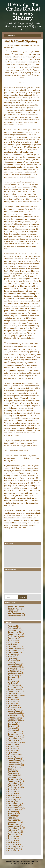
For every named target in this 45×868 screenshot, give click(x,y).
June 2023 (12, 679)
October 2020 (14, 740)
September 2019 (15, 765)
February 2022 (14, 710)
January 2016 (14, 848)
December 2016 (14, 826)
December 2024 (14, 648)
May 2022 (12, 704)
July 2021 (12, 724)
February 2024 (14, 663)
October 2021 (13, 718)
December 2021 (14, 714)
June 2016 (12, 838)
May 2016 (12, 840)
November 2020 (15, 738)
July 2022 (12, 699)
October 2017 (13, 806)
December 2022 (14, 691)
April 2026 (12, 626)
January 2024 (14, 665)
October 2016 (13, 830)
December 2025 (14, 634)
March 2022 (13, 708)
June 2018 (12, 791)
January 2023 (14, 689)
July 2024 (12, 655)
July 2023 (12, 677)
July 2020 (12, 746)
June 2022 (12, 701)
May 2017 (12, 816)
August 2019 (13, 767)
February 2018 (14, 799)
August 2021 (13, 722)
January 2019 (14, 779)
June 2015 (12, 850)
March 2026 (13, 628)
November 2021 (14, 716)
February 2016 (14, 846)
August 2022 (13, 697)
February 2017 (14, 822)
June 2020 (12, 748)
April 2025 (12, 644)
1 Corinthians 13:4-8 (17, 615)
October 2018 (13, 785)
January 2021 (14, 734)
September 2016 (15, 832)
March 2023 (13, 685)
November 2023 (15, 669)
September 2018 (15, 787)
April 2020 (12, 753)
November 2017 (14, 804)
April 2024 (12, 659)
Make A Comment (27, 46)
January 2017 (14, 824)
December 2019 (14, 761)
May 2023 (12, 681)
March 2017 (13, 820)
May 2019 (12, 771)
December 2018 (14, 781)
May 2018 (12, 793)
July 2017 (12, 812)
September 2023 (15, 673)
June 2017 (12, 814)
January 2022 (14, 712)
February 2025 (14, 646)
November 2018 (15, 783)
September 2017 (15, 808)
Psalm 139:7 (13, 611)
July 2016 (12, 836)
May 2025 (12, 642)
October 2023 (14, 671)
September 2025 (15, 636)
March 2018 (13, 797)
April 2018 (12, 795)
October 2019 (13, 763)
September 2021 (15, 720)
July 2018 (12, 789)
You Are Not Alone (16, 613)
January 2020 (14, 759)
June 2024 (12, 657)
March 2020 (13, 755)
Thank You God (15, 609)
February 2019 (14, 777)
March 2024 (13, 661)
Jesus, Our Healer (16, 607)
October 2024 (14, 653)
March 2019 (13, 775)
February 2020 (14, 757)
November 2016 (15, 828)
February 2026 (14, 630)
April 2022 (12, 706)
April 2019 (12, 773)
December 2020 (14, 736)
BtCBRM (17, 46)
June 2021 (12, 726)
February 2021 (14, 732)
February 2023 (14, 687)
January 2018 (14, 802)
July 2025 (12, 640)
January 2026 (14, 632)
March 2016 (13, 844)
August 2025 (13, 638)
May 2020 (12, 750)
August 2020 (13, 744)
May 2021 (12, 728)
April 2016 (12, 842)
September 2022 (15, 695)
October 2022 (13, 693)
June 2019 (12, 769)
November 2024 (15, 650)
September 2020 (15, 742)
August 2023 (13, 675)
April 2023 (12, 683)
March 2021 (13, 730)
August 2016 (13, 834)
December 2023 (14, 667)
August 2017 (13, 810)
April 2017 (12, 818)
